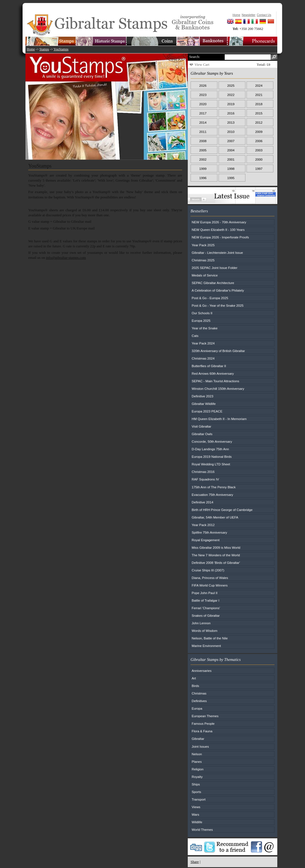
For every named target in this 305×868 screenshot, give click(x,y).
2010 (231, 132)
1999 (203, 169)
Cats (195, 336)
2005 (203, 150)
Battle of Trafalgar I (206, 600)
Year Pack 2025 (203, 245)
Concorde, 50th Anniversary (212, 441)
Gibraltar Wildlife (204, 404)
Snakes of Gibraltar (206, 615)
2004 (231, 150)
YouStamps (61, 49)
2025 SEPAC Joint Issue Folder (215, 268)
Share (195, 862)
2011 (203, 132)
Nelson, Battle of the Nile (210, 638)
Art (194, 678)
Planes (197, 762)
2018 (259, 104)
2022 (231, 95)
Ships (196, 784)
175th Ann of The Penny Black (214, 487)
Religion (198, 769)
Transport (199, 799)
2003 (259, 150)
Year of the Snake (205, 328)
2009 (259, 132)
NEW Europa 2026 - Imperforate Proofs (220, 237)
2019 (231, 104)
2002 (203, 159)
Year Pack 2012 (203, 525)
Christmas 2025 (203, 260)
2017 (203, 113)
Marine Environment (206, 646)
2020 (203, 104)
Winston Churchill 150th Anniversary (218, 389)
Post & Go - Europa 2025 (210, 298)
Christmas (199, 693)
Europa (197, 708)
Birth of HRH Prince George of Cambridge (222, 510)
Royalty (197, 777)
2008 (203, 141)
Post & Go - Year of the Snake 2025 (218, 305)
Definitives (199, 701)
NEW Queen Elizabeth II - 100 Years (218, 230)
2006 (259, 141)
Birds (195, 686)
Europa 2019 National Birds (212, 457)
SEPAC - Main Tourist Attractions (215, 381)
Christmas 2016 (203, 472)
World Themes (202, 830)
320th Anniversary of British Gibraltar (218, 351)
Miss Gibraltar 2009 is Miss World (216, 547)
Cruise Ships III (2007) (208, 570)
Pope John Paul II (205, 593)
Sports (196, 792)
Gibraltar (198, 739)
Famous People (203, 723)
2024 (259, 85)
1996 (203, 178)
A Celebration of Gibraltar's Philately (218, 290)
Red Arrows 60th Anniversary (213, 373)
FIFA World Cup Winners (210, 585)
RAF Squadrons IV (205, 479)
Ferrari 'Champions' (206, 608)
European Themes (205, 716)
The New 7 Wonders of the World (216, 555)
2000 (259, 159)
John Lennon (201, 623)
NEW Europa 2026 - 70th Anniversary (219, 222)
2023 (203, 95)
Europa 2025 (201, 321)
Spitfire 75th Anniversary (209, 532)
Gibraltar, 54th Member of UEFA (215, 517)
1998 (231, 169)
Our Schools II (202, 313)
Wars (195, 814)
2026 (203, 85)
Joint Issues (200, 746)
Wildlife (197, 822)
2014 (203, 122)
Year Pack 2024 (203, 343)
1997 (259, 169)
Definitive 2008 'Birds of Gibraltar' (216, 563)
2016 (231, 113)
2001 (231, 159)
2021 (259, 95)
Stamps (44, 49)
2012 (259, 122)
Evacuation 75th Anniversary (212, 495)
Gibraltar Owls (202, 434)
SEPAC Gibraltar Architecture (213, 283)
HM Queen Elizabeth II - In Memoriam (219, 419)
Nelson (197, 754)
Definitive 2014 (202, 502)
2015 (259, 113)
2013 (231, 122)
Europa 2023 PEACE (207, 411)
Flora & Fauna (202, 731)
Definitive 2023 (202, 396)
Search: (195, 57)
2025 (231, 85)
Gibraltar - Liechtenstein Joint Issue (217, 253)
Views (196, 807)
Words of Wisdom (205, 631)
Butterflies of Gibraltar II (209, 366)
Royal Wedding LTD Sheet (211, 464)
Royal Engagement (206, 540)
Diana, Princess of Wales (210, 578)
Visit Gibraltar (201, 426)
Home (31, 49)
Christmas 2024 (203, 358)
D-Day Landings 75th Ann (210, 449)
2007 (231, 141)
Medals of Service (205, 275)
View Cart (202, 64)
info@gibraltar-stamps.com (66, 258)
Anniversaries (202, 671)
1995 (231, 178)
